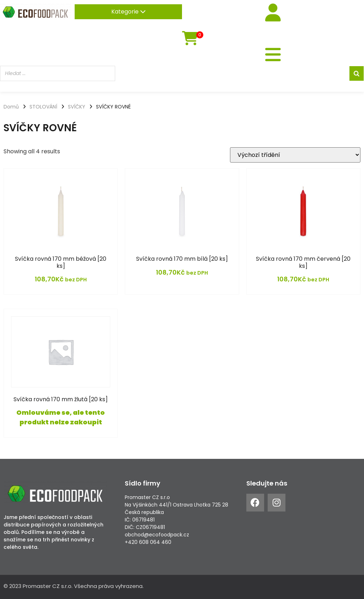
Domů (11, 107)
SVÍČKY (77, 107)
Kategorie (129, 12)
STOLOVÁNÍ (43, 107)
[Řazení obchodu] (295, 155)
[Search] (357, 73)
